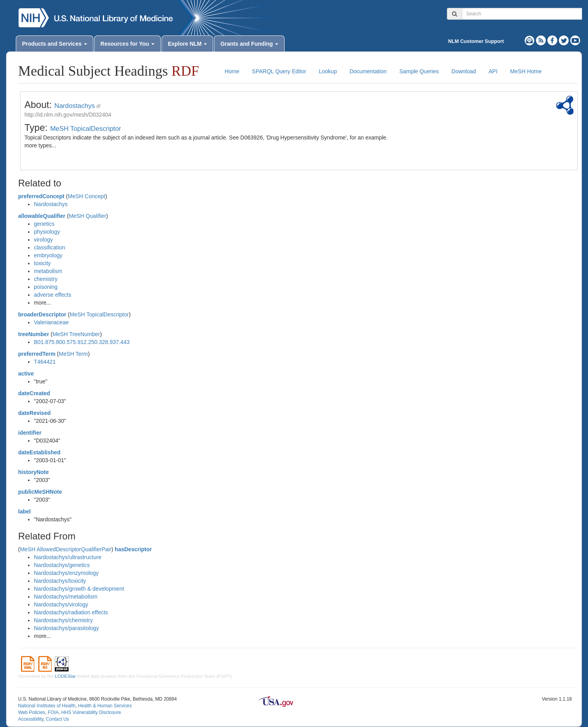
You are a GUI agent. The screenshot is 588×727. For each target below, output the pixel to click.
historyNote (33, 472)
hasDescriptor (133, 549)
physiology (47, 232)
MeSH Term (73, 354)
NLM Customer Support (476, 41)
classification (49, 247)
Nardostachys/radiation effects (71, 612)
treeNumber (34, 334)
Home (232, 71)
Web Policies (32, 712)
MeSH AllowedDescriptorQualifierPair (66, 549)
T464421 (45, 362)
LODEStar (65, 676)
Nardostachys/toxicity (60, 581)
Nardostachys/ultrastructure (68, 557)
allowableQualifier (42, 216)
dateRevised (34, 413)
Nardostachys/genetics (62, 565)
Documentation (368, 71)
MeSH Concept (87, 196)
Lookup (328, 71)
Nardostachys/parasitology (66, 628)
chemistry (46, 279)
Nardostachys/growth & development (79, 589)
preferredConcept (41, 196)
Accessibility (31, 719)
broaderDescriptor (42, 314)
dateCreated (34, 393)
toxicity (42, 263)
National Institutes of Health (47, 706)
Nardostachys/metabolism (66, 597)
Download (464, 71)
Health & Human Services (105, 706)
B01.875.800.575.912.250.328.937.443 (82, 342)
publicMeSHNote (40, 492)
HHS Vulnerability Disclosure (91, 712)
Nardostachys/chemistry (63, 620)
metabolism (48, 271)
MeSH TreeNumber (76, 334)
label (24, 511)
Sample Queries (419, 71)
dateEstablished (39, 452)
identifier (30, 433)
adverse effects (53, 295)
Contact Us (57, 719)
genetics (44, 224)
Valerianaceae (51, 322)
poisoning (46, 287)
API (493, 71)
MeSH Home (526, 71)
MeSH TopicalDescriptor (86, 129)
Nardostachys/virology (61, 604)
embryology (48, 255)
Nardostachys (75, 106)
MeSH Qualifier (87, 216)
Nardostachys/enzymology (66, 573)
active (26, 374)
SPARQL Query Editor (279, 71)
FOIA (53, 712)
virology (43, 240)
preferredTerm (37, 354)
